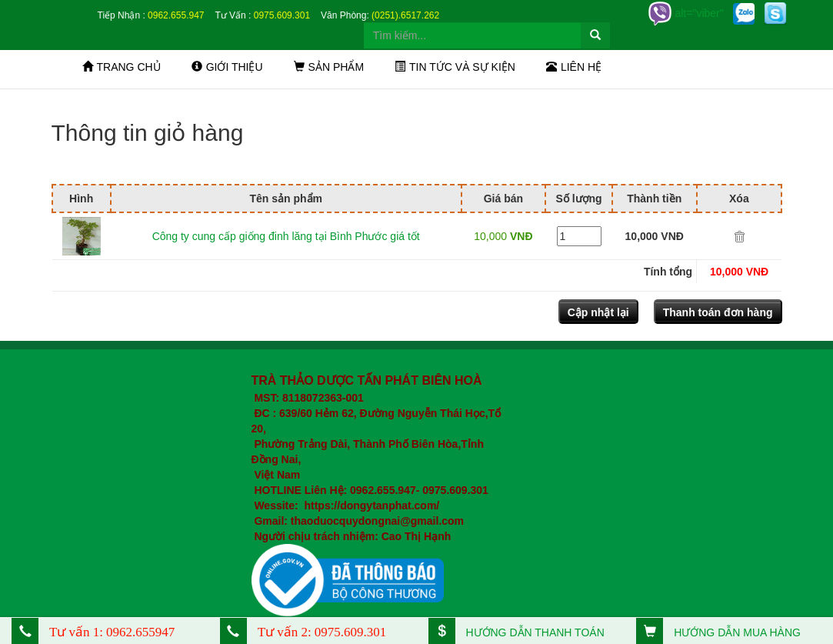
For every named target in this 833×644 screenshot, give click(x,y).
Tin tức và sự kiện (455, 67)
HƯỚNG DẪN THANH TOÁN (516, 632)
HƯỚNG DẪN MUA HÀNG (718, 632)
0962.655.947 (176, 15)
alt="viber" (686, 12)
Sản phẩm (329, 67)
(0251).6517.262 (405, 15)
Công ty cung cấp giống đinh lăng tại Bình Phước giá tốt (286, 236)
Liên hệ (574, 67)
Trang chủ (122, 67)
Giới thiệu (227, 67)
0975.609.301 (282, 15)
